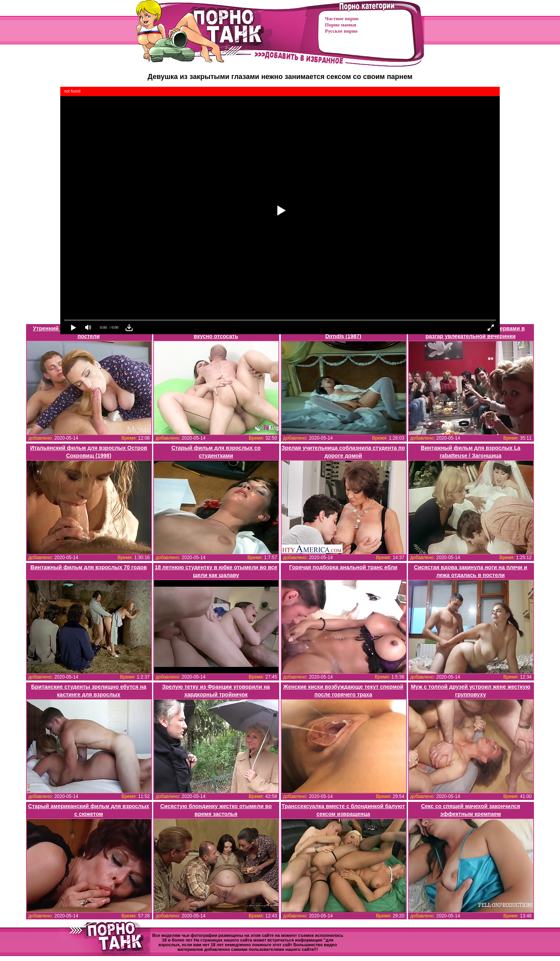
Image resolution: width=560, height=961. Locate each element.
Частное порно (342, 18)
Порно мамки (341, 25)
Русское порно (341, 31)
